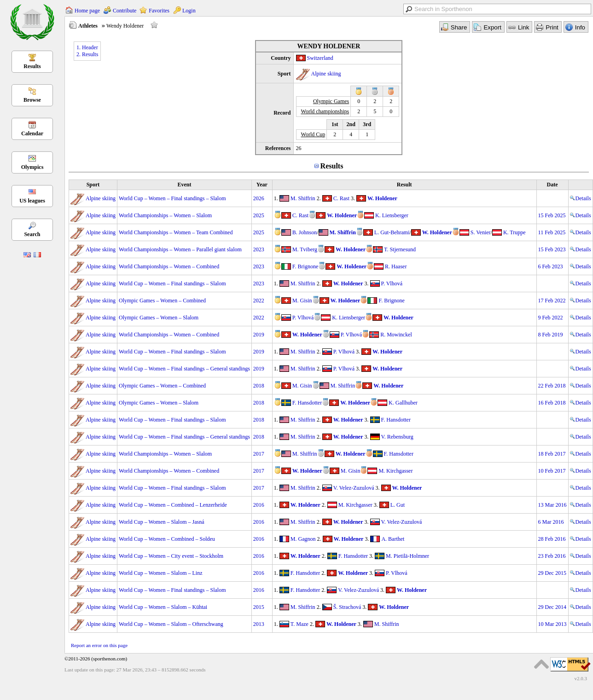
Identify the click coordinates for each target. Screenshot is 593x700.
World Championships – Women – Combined (169, 266)
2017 (259, 454)
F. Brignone (305, 266)
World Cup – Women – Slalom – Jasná (162, 522)
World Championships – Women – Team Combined (176, 232)
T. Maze (299, 624)
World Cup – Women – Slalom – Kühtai (163, 607)
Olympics (32, 167)
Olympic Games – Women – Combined (162, 301)
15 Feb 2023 (552, 249)
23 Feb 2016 (552, 556)
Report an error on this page (99, 645)
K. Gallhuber (403, 403)
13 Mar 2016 (552, 505)
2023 (259, 249)
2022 (259, 301)
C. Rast (341, 198)
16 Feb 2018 (552, 403)
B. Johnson (305, 232)
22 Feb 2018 (552, 386)
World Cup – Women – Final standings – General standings (184, 369)
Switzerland (320, 58)
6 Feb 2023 (551, 266)
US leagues (32, 201)
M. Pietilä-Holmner (407, 556)
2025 (259, 215)
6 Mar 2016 (551, 522)
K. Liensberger (392, 215)
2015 (259, 607)
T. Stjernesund (400, 249)
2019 (259, 335)
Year (262, 185)
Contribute (125, 11)
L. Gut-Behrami (392, 232)
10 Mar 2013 (552, 624)
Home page (87, 11)
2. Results (87, 54)
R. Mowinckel (396, 335)
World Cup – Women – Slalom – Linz (161, 573)
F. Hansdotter (307, 403)
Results (32, 66)
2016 (259, 505)
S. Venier (481, 232)
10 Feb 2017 (552, 471)
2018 (259, 386)
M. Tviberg (305, 249)
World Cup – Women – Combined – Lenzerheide (173, 505)
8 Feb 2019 (551, 335)
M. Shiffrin (303, 198)
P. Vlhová (392, 283)
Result (404, 185)
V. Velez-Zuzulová (354, 488)
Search (32, 234)
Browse (32, 100)
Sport (93, 185)
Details (581, 198)
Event (184, 185)
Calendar (32, 133)
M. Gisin (302, 301)
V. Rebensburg (397, 437)
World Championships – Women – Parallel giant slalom (180, 249)
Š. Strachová (347, 607)
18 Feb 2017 (552, 454)
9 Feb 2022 (551, 318)
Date (552, 185)
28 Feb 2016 (552, 539)
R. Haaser (396, 266)
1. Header (87, 47)
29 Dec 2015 (552, 573)
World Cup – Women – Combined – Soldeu (167, 539)
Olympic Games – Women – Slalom (159, 318)
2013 (259, 624)
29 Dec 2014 (552, 607)
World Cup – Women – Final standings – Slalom (172, 198)
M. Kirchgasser (395, 471)
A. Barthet (393, 539)
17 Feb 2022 (552, 301)
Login (189, 11)
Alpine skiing (326, 74)
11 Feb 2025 (552, 232)
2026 (259, 198)
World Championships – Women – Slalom (165, 215)
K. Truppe (515, 232)
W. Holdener (382, 198)
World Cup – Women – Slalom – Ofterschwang (171, 624)
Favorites (159, 11)
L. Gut (398, 505)
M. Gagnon (303, 539)
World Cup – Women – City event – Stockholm (171, 556)
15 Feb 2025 (552, 215)
